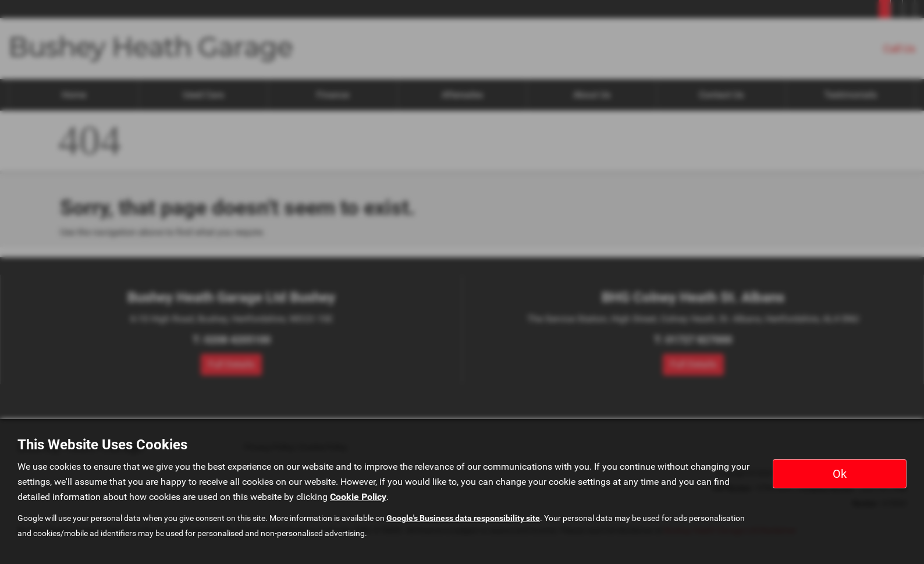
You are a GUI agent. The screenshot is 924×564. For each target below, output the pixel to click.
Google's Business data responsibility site (463, 518)
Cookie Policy (358, 497)
